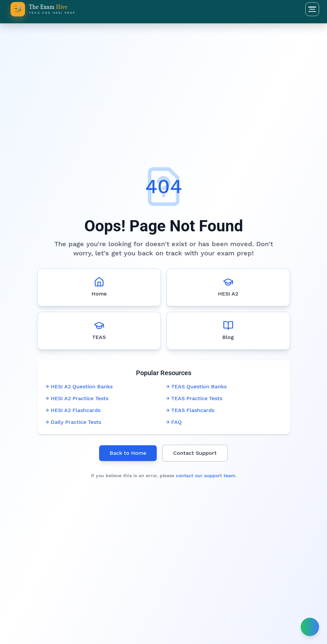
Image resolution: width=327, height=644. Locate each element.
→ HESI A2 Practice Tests (77, 398)
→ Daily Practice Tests (73, 422)
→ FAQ (174, 422)
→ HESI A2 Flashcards (73, 410)
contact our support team (205, 476)
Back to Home (128, 453)
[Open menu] (312, 9)
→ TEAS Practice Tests (194, 398)
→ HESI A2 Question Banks (79, 386)
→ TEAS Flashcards (190, 410)
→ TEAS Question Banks (196, 386)
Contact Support (195, 453)
